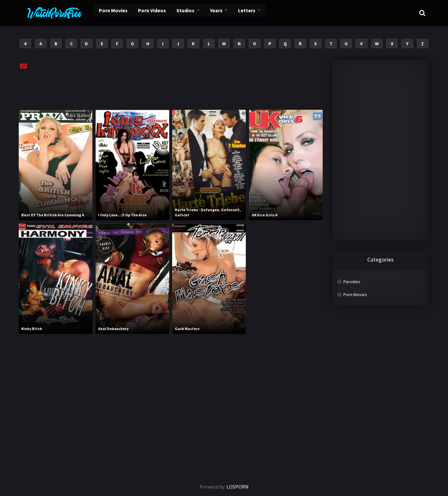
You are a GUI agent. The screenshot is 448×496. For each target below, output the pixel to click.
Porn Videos (137, 13)
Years (200, 13)
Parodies (352, 282)
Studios (170, 13)
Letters (230, 13)
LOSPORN (238, 487)
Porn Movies (100, 13)
